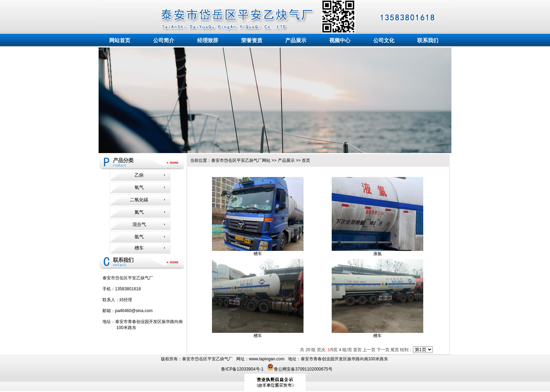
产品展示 (286, 160)
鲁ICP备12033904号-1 (243, 369)
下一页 (383, 350)
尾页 (395, 350)
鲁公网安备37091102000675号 (299, 369)
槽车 (258, 254)
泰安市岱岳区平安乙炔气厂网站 (241, 160)
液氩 (377, 254)
